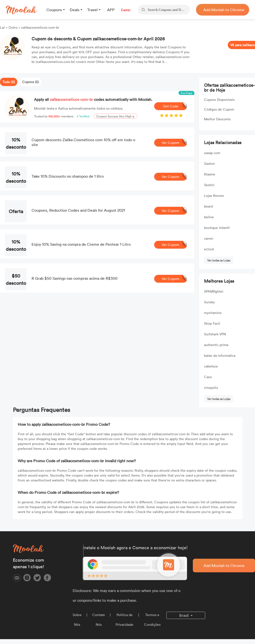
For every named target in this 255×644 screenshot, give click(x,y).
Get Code (175, 106)
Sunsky (209, 302)
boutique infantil (217, 228)
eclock (209, 249)
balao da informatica (220, 355)
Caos (208, 377)
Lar (3, 27)
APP (111, 10)
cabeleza (211, 366)
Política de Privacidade (124, 620)
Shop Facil (212, 323)
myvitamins (213, 313)
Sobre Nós (77, 620)
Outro (13, 27)
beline (209, 217)
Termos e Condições (152, 620)
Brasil (184, 615)
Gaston (209, 163)
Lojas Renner (214, 196)
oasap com (212, 153)
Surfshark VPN (215, 334)
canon (209, 238)
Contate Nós (99, 620)
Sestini (209, 185)
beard (208, 206)
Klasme (210, 174)
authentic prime (216, 345)
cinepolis (211, 387)
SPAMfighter (214, 291)
